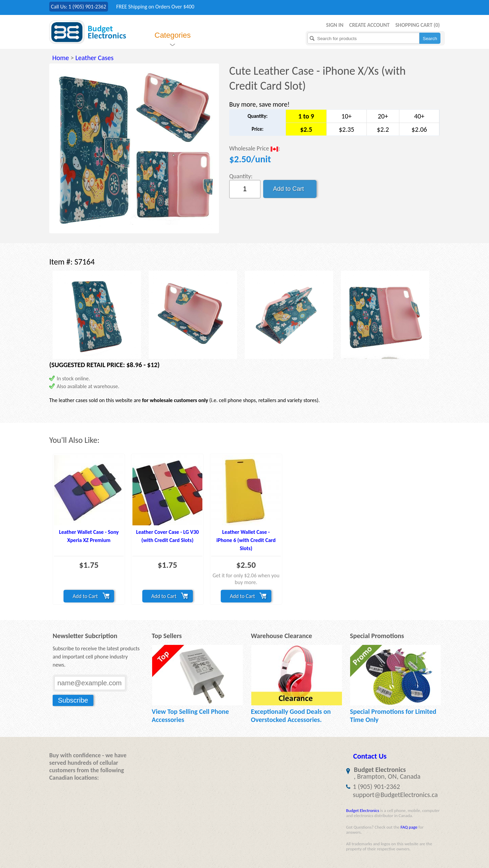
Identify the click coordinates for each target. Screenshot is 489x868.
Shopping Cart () (418, 25)
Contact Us (370, 756)
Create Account (369, 25)
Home (61, 58)
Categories (173, 35)
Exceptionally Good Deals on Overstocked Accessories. (291, 716)
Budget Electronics (363, 810)
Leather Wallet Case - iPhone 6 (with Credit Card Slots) (246, 540)
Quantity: (241, 176)
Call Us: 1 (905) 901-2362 (79, 7)
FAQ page (409, 827)
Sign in (335, 25)
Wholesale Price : (255, 149)
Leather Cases (94, 58)
